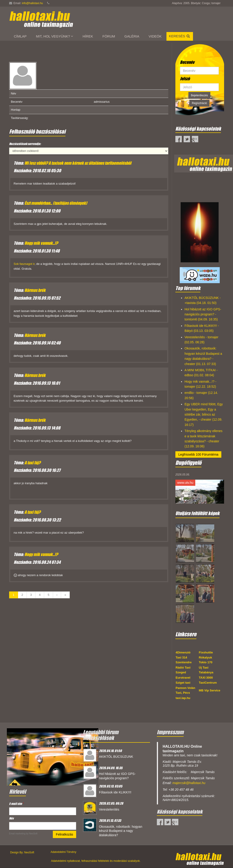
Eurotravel (183, 678)
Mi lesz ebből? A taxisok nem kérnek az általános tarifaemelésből (78, 163)
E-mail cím (16, 804)
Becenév (187, 62)
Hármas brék (35, 290)
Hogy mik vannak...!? (41, 243)
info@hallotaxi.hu (32, 3)
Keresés (180, 36)
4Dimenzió (183, 652)
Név (11, 818)
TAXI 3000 (206, 678)
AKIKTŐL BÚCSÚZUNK (116, 757)
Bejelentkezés (200, 95)
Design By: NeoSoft (22, 852)
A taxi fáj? (32, 463)
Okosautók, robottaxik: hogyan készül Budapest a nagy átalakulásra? (121, 831)
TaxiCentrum (208, 683)
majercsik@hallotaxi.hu (189, 783)
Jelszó (185, 79)
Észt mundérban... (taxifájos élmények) (56, 203)
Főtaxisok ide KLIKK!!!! (115, 792)
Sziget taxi (183, 683)
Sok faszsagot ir (24, 264)
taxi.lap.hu (183, 698)
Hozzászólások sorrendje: (25, 144)
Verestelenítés (109, 809)
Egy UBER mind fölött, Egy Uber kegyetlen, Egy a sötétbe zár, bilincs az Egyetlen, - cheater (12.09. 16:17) (204, 414)
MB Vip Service (210, 690)
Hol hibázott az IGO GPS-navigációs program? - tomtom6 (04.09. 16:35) (203, 314)
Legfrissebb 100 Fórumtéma (198, 454)
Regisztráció (199, 103)
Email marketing (17, 834)
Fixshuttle (206, 652)
